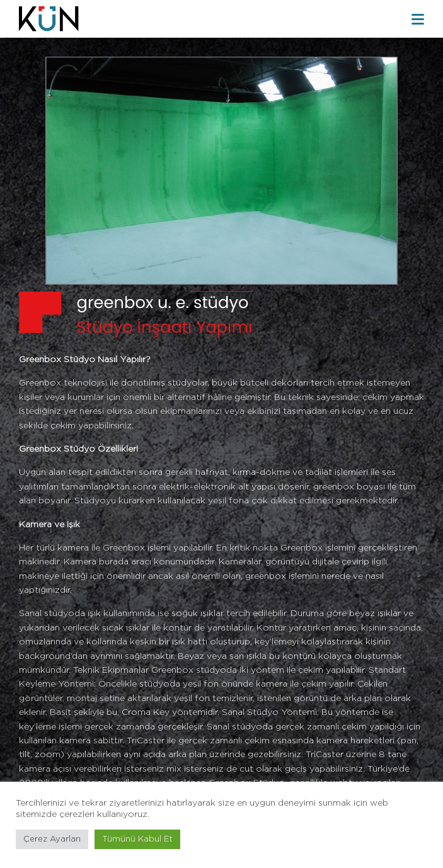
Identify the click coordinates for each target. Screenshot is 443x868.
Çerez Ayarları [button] (52, 839)
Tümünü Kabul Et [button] (137, 839)
